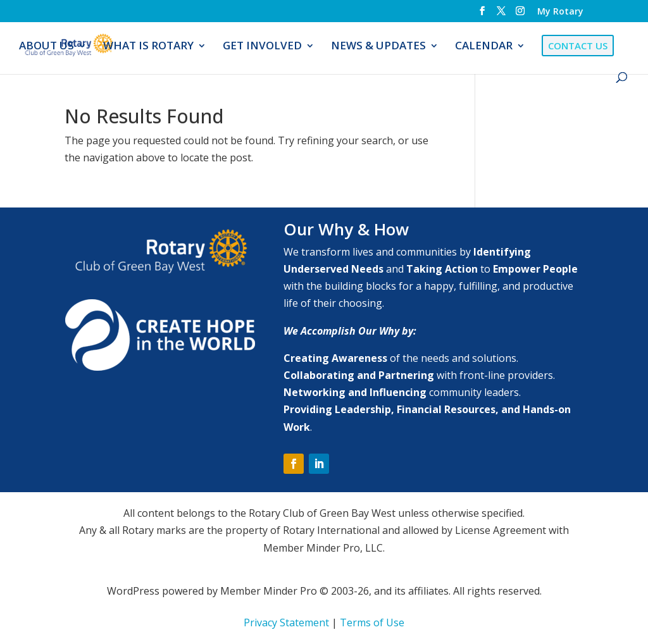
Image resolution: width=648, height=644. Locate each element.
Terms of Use (372, 622)
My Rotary (560, 12)
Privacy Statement (286, 622)
